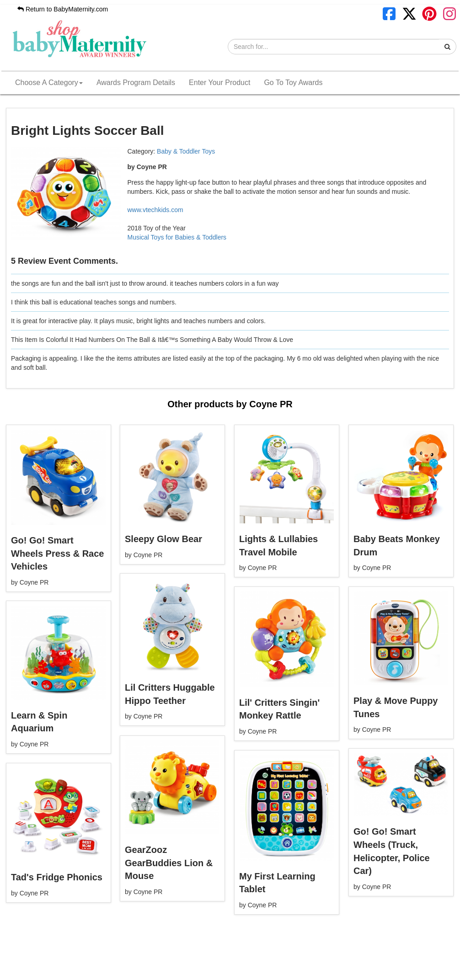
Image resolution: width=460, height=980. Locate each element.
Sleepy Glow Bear (163, 539)
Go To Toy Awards (293, 83)
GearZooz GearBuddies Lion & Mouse (169, 863)
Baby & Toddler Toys (186, 151)
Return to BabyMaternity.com (63, 9)
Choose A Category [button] (49, 83)
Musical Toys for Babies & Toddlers (177, 237)
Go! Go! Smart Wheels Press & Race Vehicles (57, 553)
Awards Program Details (136, 83)
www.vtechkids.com (155, 210)
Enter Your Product (219, 83)
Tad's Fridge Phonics (57, 877)
